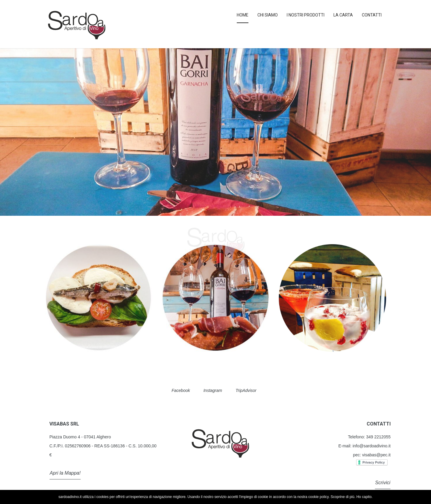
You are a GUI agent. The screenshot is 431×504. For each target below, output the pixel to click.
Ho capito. (365, 497)
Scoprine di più (343, 497)
